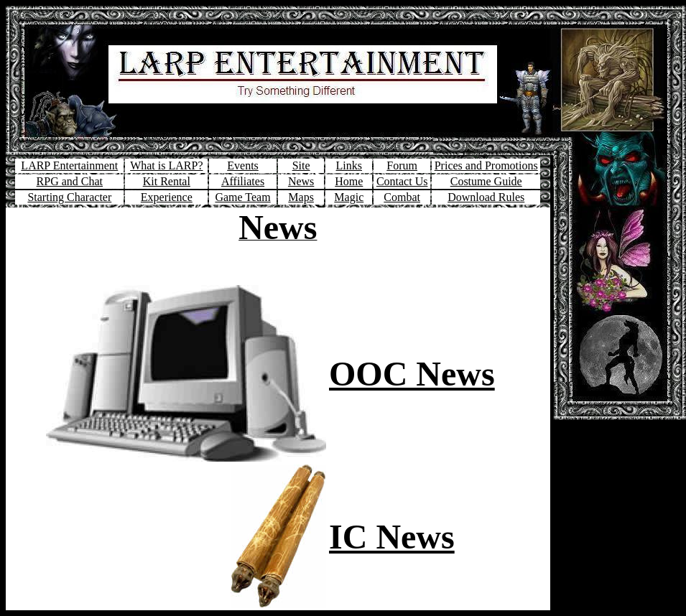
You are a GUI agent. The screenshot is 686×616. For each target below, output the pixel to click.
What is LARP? (166, 165)
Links (349, 165)
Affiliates (243, 181)
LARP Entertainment (69, 165)
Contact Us (402, 181)
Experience (167, 197)
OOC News (412, 374)
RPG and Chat (70, 181)
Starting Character (69, 197)
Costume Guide (486, 181)
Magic (349, 197)
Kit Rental (167, 181)
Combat (402, 197)
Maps (301, 197)
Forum (402, 165)
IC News (392, 537)
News (301, 181)
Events (243, 165)
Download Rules (486, 197)
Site (301, 165)
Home (349, 181)
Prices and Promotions (486, 165)
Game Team (242, 197)
